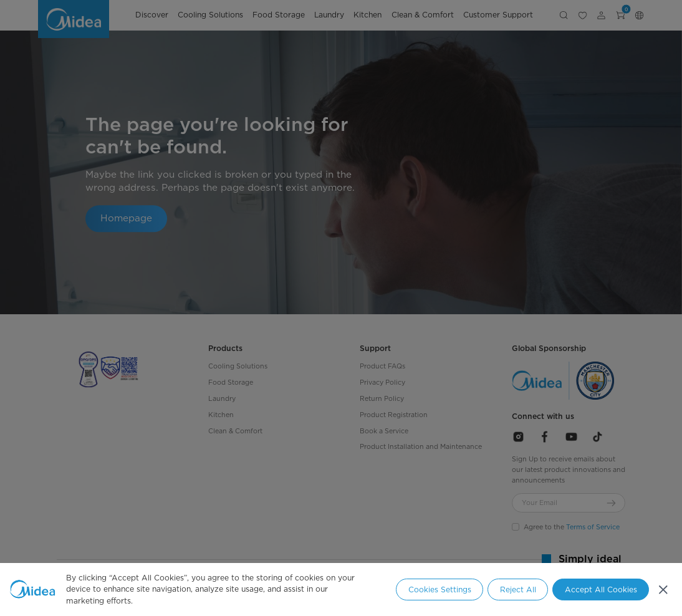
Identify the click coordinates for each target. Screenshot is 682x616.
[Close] (663, 589)
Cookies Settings (440, 590)
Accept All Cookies (601, 590)
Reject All (518, 590)
